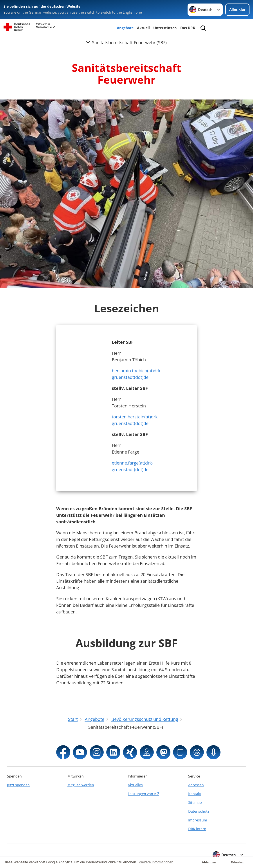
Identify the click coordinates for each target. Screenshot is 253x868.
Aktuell (143, 28)
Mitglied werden (81, 785)
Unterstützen (165, 28)
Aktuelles (135, 785)
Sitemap (195, 803)
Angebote (125, 28)
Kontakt (195, 794)
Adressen (196, 785)
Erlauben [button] (238, 862)
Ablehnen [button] (209, 862)
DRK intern (197, 829)
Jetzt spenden (18, 785)
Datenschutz (199, 811)
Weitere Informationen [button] (156, 862)
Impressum (198, 820)
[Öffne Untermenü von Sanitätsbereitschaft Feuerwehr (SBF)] (126, 42)
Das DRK (188, 28)
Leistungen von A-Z (144, 794)
